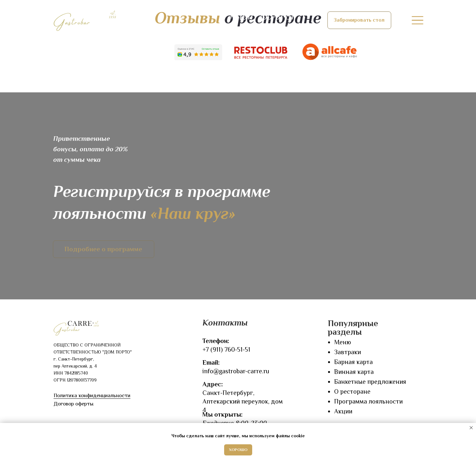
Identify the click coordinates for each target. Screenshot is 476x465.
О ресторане (352, 391)
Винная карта (354, 372)
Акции (343, 411)
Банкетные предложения (370, 382)
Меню (343, 342)
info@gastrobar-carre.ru (236, 371)
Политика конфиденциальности (92, 395)
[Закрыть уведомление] (471, 428)
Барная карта (353, 362)
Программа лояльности (368, 401)
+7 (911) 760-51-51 (226, 349)
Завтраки (348, 352)
